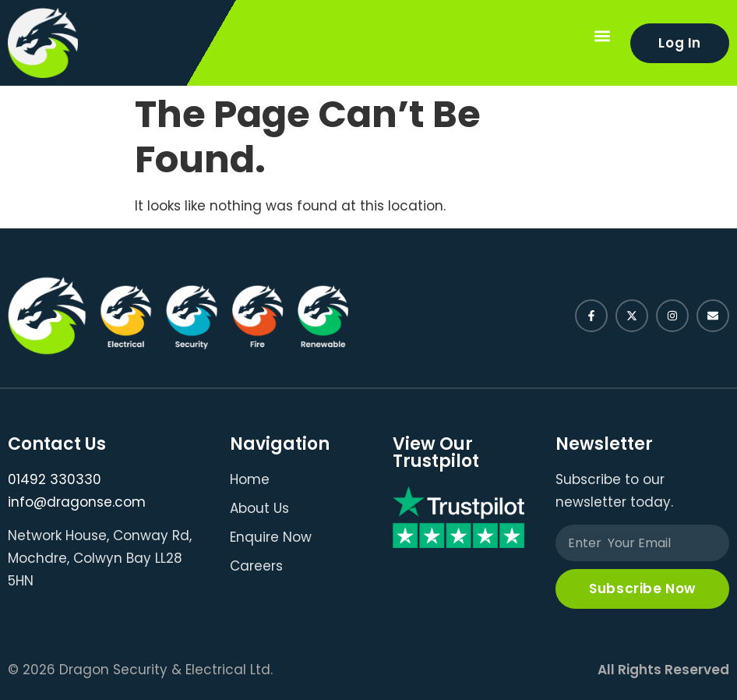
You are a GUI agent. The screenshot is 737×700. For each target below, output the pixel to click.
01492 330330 (55, 479)
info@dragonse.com (77, 502)
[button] (602, 36)
